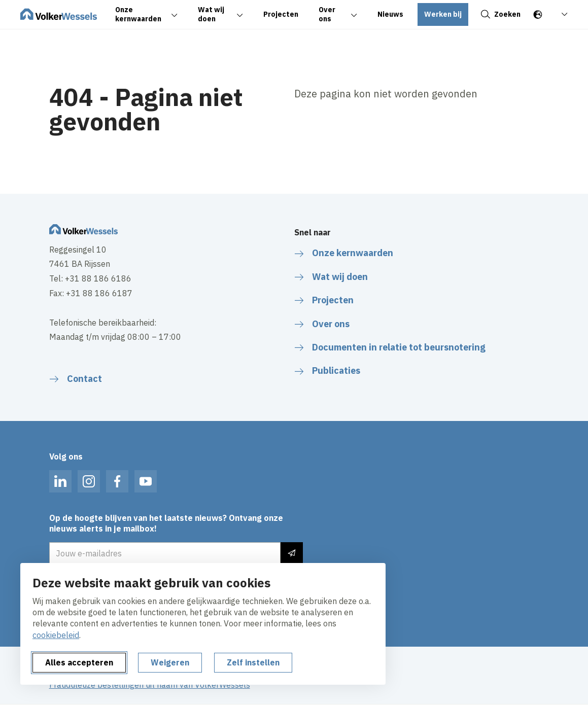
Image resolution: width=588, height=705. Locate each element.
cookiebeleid (56, 635)
